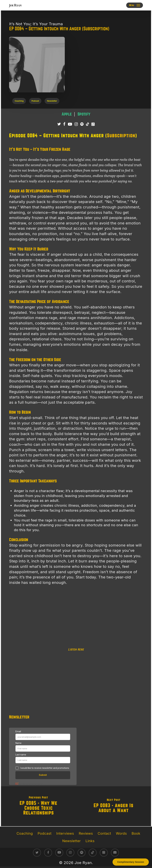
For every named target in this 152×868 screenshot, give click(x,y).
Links (90, 841)
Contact (104, 833)
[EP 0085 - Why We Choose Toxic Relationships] (39, 806)
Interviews (65, 833)
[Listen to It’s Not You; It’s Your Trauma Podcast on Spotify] (82, 124)
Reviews (86, 833)
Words (121, 833)
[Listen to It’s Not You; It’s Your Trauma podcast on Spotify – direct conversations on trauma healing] (84, 114)
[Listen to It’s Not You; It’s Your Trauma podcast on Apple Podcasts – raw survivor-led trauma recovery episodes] (67, 114)
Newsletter (71, 841)
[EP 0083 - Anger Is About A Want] (113, 806)
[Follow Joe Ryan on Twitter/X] (59, 124)
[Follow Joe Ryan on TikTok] (87, 124)
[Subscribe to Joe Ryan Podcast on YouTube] (70, 124)
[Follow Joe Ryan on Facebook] (64, 124)
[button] (135, 5)
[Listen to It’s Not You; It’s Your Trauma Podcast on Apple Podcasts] (93, 124)
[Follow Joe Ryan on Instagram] (76, 124)
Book (136, 833)
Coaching (25, 833)
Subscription (121, 136)
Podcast (44, 833)
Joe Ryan (15, 5)
